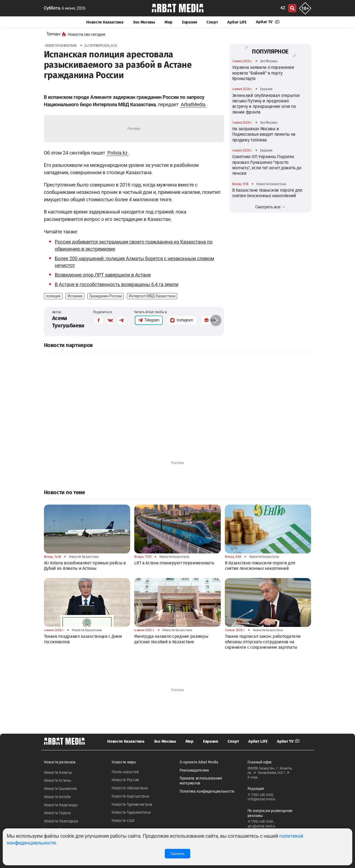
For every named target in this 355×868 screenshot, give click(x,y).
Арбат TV (268, 22)
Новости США (123, 821)
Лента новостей (125, 772)
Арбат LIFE (237, 22)
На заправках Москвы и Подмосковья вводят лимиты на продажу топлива (264, 134)
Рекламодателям (194, 770)
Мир (168, 22)
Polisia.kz (118, 153)
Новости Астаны (58, 780)
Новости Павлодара (61, 821)
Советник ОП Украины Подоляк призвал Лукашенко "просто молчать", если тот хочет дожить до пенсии (267, 165)
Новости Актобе (57, 797)
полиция (53, 296)
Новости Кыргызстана (130, 796)
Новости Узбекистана (130, 788)
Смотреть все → (270, 207)
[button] (216, 320)
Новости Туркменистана (132, 805)
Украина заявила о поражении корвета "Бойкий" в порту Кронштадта (263, 73)
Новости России (125, 780)
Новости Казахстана (105, 22)
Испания (75, 296)
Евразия (190, 22)
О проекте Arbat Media (199, 762)
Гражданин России (105, 296)
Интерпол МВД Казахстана (152, 296)
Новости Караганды (61, 805)
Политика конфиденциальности (207, 791)
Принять (177, 854)
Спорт (212, 22)
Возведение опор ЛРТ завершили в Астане (103, 275)
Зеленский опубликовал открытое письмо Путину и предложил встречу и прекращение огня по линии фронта (266, 104)
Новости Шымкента (60, 789)
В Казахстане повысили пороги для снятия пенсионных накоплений (267, 193)
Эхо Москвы (144, 22)
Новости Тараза (57, 813)
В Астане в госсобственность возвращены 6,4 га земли (117, 284)
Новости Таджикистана (131, 812)
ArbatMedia (193, 104)
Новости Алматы (58, 773)
